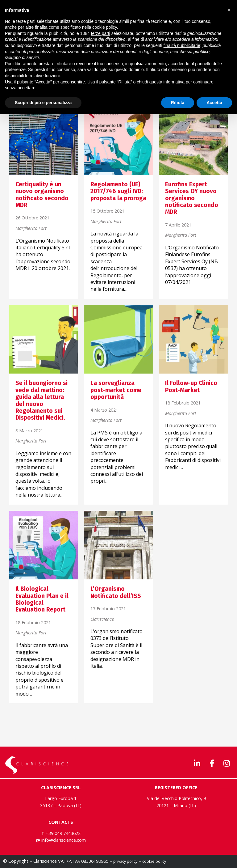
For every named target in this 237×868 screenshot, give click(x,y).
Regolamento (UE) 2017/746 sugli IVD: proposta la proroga (118, 191)
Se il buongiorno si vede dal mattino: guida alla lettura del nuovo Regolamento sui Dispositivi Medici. (42, 400)
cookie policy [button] (104, 27)
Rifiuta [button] (178, 103)
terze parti (101, 33)
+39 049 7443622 (62, 833)
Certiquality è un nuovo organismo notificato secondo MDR (42, 195)
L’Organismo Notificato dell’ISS (116, 592)
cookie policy (154, 861)
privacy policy (125, 861)
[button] (229, 10)
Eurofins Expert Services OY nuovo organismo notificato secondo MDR (192, 198)
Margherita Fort (31, 229)
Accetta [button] (214, 103)
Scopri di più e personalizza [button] (43, 103)
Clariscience (102, 619)
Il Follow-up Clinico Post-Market (191, 386)
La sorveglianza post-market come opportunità (116, 390)
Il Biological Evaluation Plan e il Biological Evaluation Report (42, 599)
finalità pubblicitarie (182, 45)
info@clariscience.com (64, 840)
